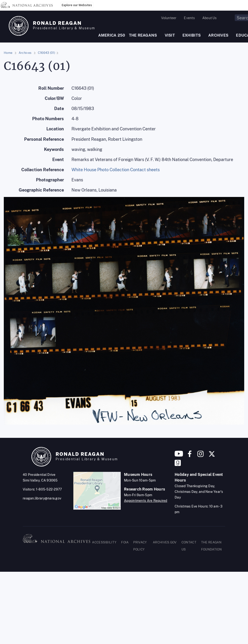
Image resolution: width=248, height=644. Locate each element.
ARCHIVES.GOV (165, 542)
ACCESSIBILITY (104, 542)
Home (8, 53)
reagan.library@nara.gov (42, 498)
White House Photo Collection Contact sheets (116, 170)
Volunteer (169, 18)
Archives (25, 53)
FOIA (125, 542)
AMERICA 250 (112, 35)
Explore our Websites (77, 5)
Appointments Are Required (146, 501)
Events (189, 18)
